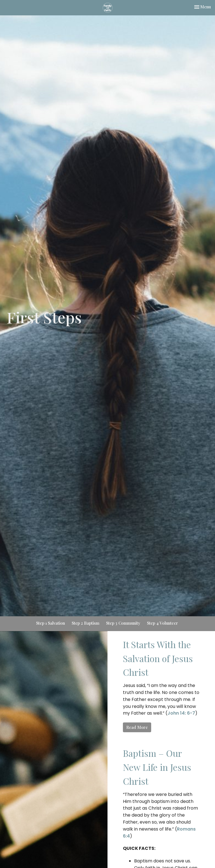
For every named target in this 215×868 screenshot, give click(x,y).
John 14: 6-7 (181, 713)
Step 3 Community (123, 623)
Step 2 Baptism (86, 623)
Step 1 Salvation (51, 623)
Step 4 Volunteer (163, 623)
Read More (137, 727)
